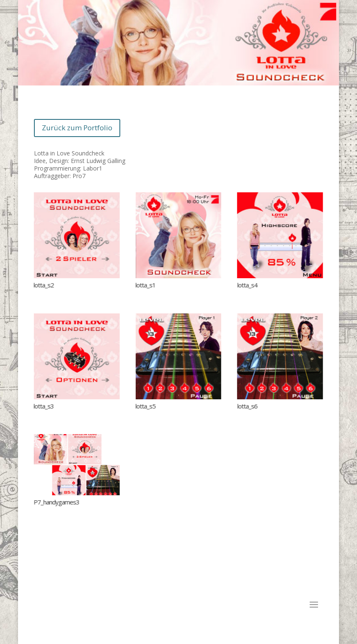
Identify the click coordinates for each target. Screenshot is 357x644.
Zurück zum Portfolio (77, 128)
